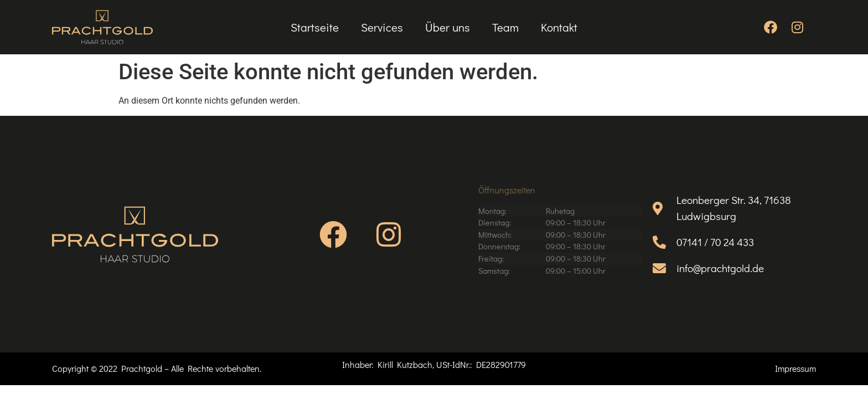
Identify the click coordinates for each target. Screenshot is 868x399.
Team (505, 27)
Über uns (448, 27)
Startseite (315, 27)
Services (382, 27)
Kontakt (559, 27)
